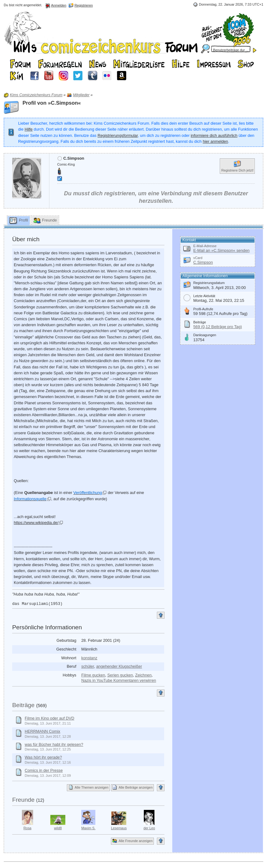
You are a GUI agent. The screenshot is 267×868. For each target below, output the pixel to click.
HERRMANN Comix (43, 731)
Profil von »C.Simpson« (52, 103)
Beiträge (23, 705)
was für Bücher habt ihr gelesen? (54, 744)
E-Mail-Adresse (205, 246)
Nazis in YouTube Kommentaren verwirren (119, 680)
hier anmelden (215, 141)
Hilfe (29, 129)
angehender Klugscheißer (119, 666)
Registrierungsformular (118, 135)
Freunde (23, 800)
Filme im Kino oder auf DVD (50, 718)
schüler (88, 666)
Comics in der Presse (44, 770)
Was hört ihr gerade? (43, 757)
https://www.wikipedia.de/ (36, 523)
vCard (198, 258)
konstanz (89, 658)
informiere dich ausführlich (214, 135)
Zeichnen (143, 675)
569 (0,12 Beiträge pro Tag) (218, 327)
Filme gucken (93, 675)
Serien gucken (120, 675)
